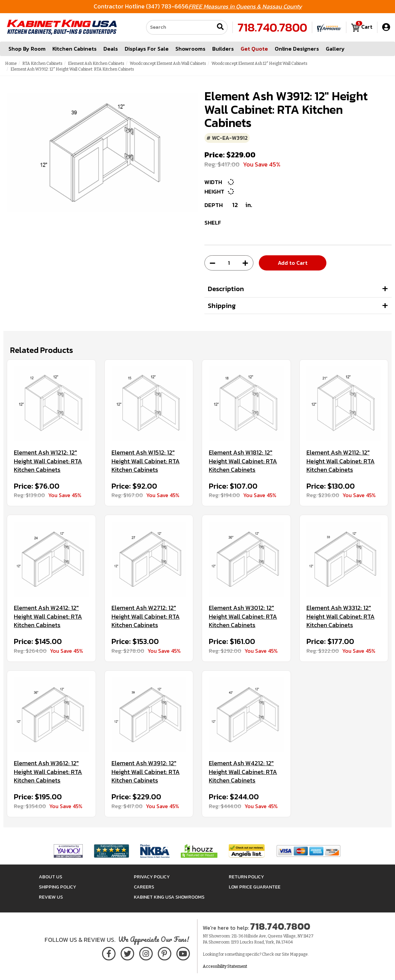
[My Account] (386, 27)
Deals (111, 49)
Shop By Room (27, 49)
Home (11, 63)
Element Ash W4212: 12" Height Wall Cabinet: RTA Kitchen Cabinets (243, 772)
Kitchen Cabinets (75, 49)
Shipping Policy (57, 887)
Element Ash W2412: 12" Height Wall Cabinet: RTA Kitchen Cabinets (48, 616)
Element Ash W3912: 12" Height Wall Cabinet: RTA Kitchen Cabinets (146, 772)
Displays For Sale (147, 49)
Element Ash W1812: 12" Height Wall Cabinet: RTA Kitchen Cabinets (243, 461)
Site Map (290, 954)
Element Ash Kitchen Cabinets (96, 63)
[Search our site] (180, 27)
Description (226, 289)
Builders (223, 49)
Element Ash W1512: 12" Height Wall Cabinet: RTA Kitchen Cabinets (146, 461)
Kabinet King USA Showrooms (169, 897)
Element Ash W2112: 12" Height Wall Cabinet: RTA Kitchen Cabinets (341, 461)
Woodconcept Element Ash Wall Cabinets (168, 63)
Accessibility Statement (225, 966)
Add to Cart (293, 263)
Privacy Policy (152, 877)
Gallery (335, 49)
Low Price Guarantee (255, 887)
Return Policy (246, 877)
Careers (144, 887)
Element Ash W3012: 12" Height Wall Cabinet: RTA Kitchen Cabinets (243, 616)
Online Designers (297, 49)
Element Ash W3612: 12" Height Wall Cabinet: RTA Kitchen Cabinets (48, 772)
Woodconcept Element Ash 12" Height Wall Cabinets (260, 63)
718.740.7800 (272, 27)
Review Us (51, 897)
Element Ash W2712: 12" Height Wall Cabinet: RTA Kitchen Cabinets (146, 616)
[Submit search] (220, 28)
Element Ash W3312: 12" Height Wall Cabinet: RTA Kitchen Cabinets (341, 616)
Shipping (222, 306)
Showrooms (190, 49)
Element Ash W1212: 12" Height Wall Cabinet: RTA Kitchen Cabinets (48, 461)
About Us (51, 877)
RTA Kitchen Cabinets (42, 63)
